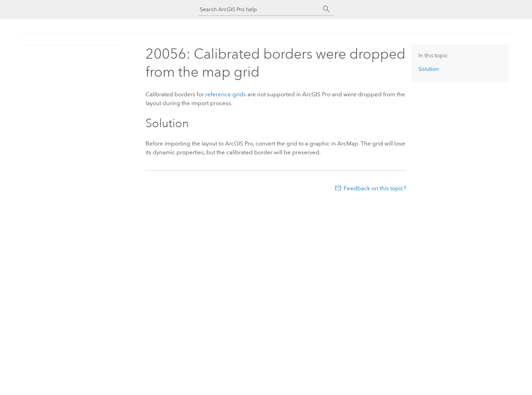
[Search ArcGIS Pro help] (259, 9)
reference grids (226, 94)
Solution (429, 69)
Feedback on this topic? (375, 188)
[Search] (326, 9)
